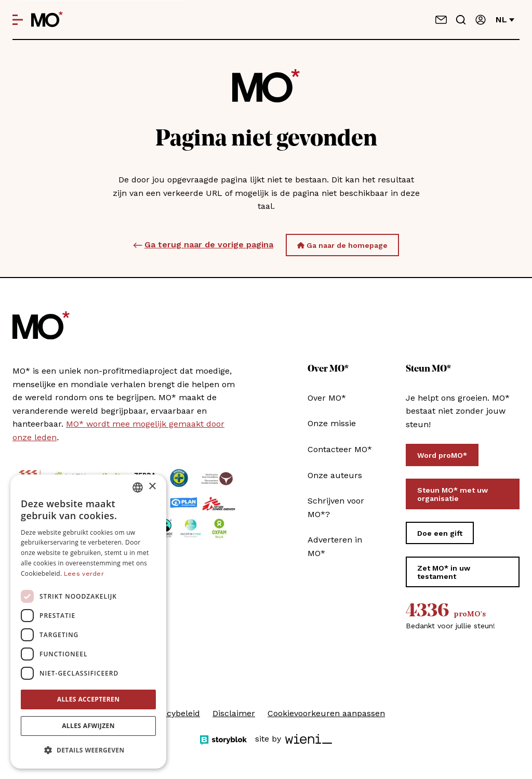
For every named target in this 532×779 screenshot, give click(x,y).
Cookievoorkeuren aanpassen (326, 713)
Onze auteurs (335, 475)
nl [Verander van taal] (505, 19)
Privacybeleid (174, 713)
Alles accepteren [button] (89, 699)
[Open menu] (18, 20)
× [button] (152, 487)
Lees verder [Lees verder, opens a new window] (84, 574)
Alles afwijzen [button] (88, 726)
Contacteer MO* (340, 449)
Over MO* (327, 398)
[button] (88, 750)
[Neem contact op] (441, 20)
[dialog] (88, 622)
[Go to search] (461, 20)
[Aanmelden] (481, 20)
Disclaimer (234, 713)
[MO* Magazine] (47, 20)
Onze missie (332, 423)
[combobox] (138, 487)
